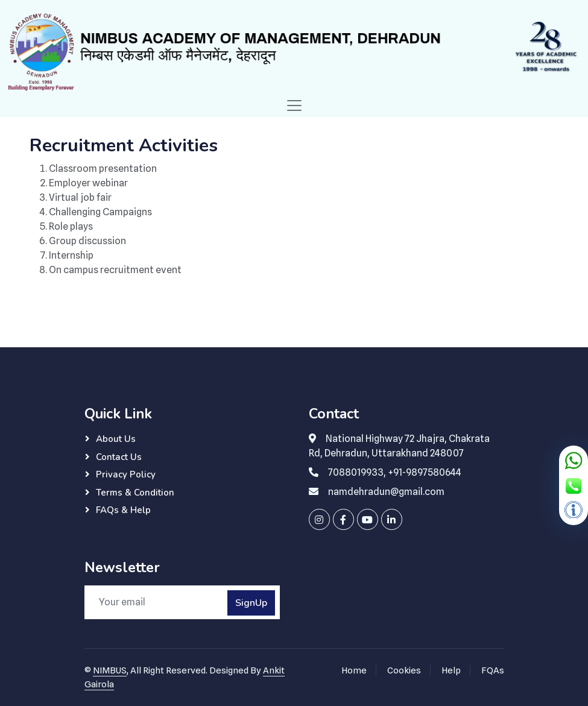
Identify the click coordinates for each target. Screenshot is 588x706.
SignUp (251, 603)
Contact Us (119, 457)
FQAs (493, 670)
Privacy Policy (126, 474)
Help (451, 670)
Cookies (404, 670)
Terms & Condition (135, 493)
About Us (116, 439)
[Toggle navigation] (294, 106)
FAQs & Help (123, 510)
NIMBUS (110, 670)
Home (354, 670)
